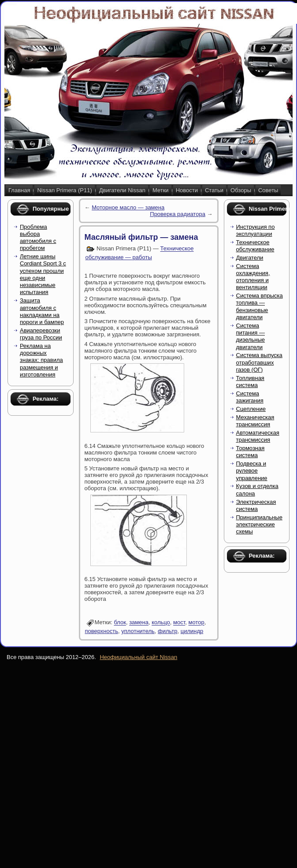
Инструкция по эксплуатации (256, 230)
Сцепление (251, 409)
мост (179, 623)
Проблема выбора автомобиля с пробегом (38, 238)
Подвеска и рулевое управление (252, 471)
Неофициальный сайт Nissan (138, 657)
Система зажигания (250, 397)
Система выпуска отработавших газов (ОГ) (259, 362)
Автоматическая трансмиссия (258, 436)
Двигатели (250, 258)
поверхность (102, 631)
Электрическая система (256, 505)
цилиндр (192, 631)
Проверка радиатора (178, 214)
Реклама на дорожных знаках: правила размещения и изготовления (41, 360)
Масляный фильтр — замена (141, 237)
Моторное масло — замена (128, 207)
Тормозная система (251, 452)
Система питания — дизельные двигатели (251, 336)
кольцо (161, 623)
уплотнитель (138, 631)
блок (120, 623)
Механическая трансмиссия (255, 421)
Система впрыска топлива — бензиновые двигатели (260, 306)
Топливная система (250, 382)
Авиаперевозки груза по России (41, 334)
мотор (197, 623)
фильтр (167, 631)
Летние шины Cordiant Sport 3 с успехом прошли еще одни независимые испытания (43, 274)
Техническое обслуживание (255, 246)
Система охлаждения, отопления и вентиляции (253, 277)
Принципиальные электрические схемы (259, 525)
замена (139, 623)
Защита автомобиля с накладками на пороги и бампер (42, 311)
